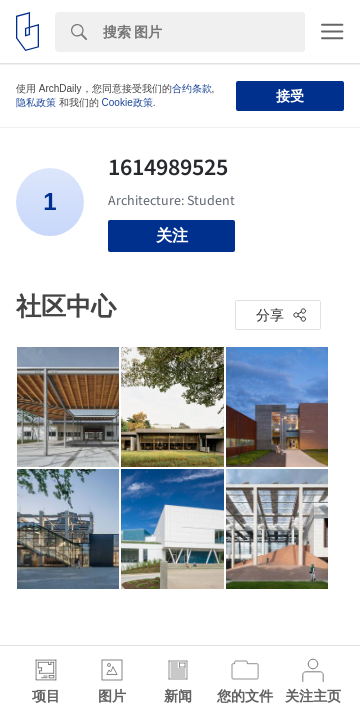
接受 (290, 96)
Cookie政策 (127, 102)
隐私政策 (36, 102)
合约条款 (192, 88)
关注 (172, 235)
